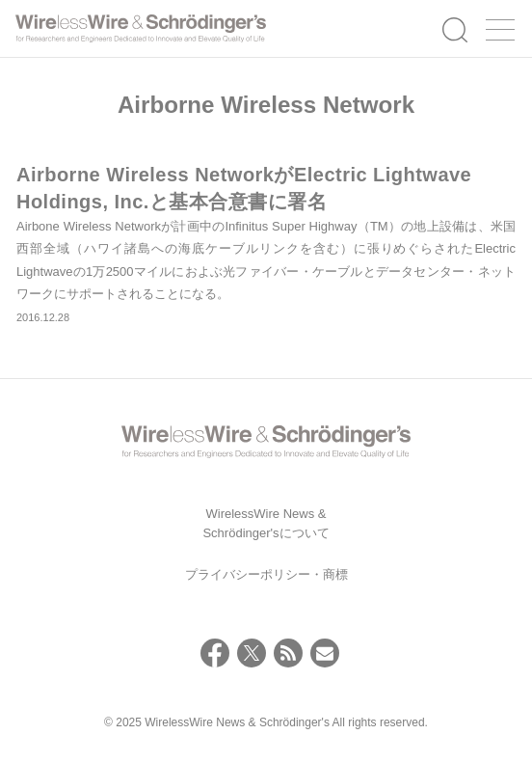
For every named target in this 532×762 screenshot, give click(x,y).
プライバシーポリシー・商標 (266, 574)
